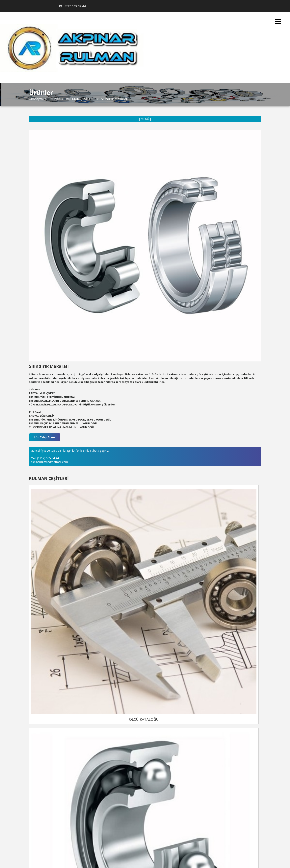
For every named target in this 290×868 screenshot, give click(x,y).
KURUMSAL (151, 106)
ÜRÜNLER (151, 124)
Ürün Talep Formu (45, 437)
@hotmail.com (73, 18)
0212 (73, 6)
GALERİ (151, 142)
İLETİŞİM (151, 160)
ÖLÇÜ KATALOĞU (128, 687)
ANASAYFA (151, 89)
